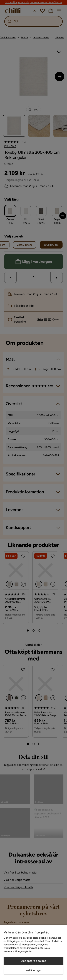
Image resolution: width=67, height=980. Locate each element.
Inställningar (33, 970)
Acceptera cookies (33, 961)
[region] (33, 952)
